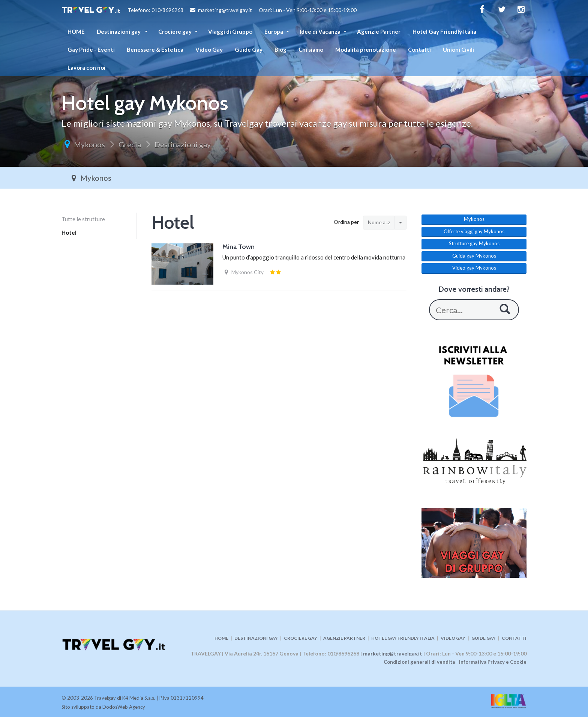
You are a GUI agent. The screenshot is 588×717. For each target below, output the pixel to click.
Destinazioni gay (119, 31)
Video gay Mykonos (474, 268)
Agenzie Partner (379, 31)
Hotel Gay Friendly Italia (444, 31)
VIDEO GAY (453, 638)
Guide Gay (249, 49)
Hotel (69, 232)
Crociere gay (175, 31)
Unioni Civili (458, 49)
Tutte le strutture (83, 219)
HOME (76, 31)
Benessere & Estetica (155, 49)
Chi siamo (311, 49)
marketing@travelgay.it (393, 653)
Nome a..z (379, 222)
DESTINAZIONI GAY (256, 638)
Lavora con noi (86, 67)
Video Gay (209, 49)
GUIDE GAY (484, 638)
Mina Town (238, 247)
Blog (280, 49)
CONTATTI (514, 638)
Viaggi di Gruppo (230, 31)
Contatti (419, 49)
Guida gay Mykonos (474, 256)
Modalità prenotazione (366, 49)
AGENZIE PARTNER (344, 638)
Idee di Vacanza (320, 31)
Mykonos (89, 144)
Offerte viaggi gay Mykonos (474, 231)
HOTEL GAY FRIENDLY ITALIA (403, 638)
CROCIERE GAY (301, 638)
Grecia (130, 144)
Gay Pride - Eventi (91, 49)
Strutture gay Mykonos (474, 243)
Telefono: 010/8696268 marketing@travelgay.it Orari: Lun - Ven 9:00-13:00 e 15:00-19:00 (209, 11)
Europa (274, 31)
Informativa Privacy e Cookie (493, 662)
